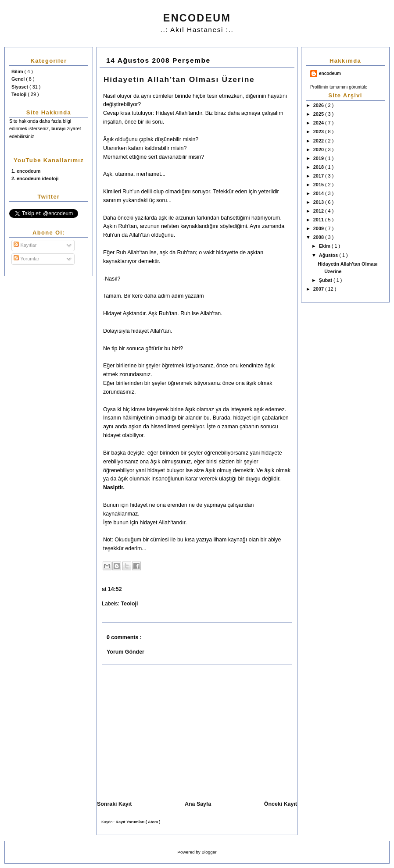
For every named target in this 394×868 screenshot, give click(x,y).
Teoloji (20, 94)
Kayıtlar (25, 245)
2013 (319, 202)
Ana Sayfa (198, 804)
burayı (59, 128)
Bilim (18, 71)
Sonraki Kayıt (114, 804)
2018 (319, 167)
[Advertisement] (171, 731)
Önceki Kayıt (281, 804)
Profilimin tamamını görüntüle (339, 87)
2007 (319, 289)
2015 (319, 185)
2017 (319, 176)
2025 (319, 114)
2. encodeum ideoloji (35, 178)
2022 (319, 141)
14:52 (116, 589)
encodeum (330, 73)
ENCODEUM (197, 18)
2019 (319, 158)
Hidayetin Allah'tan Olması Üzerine (179, 79)
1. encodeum (26, 171)
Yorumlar (26, 259)
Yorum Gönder (125, 652)
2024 (319, 123)
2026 (319, 105)
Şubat (326, 280)
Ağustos (329, 255)
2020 (319, 149)
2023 (319, 132)
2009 (319, 228)
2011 (319, 220)
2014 (319, 193)
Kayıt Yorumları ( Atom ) (138, 822)
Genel (19, 79)
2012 (319, 211)
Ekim (325, 246)
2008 (319, 237)
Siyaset (20, 87)
